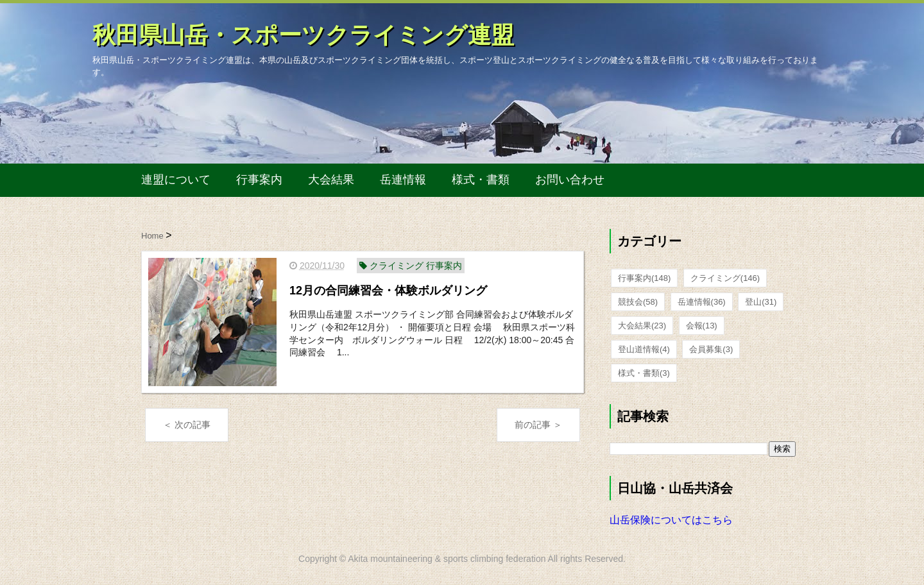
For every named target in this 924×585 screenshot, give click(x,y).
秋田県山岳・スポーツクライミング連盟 (303, 35)
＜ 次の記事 (187, 425)
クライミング (725, 278)
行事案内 (259, 180)
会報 (702, 326)
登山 (761, 302)
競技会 (638, 302)
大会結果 (331, 180)
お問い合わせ (570, 180)
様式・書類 (481, 180)
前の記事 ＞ (538, 425)
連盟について (176, 180)
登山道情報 (644, 349)
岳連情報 (403, 180)
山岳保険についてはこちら (671, 520)
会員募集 (711, 349)
